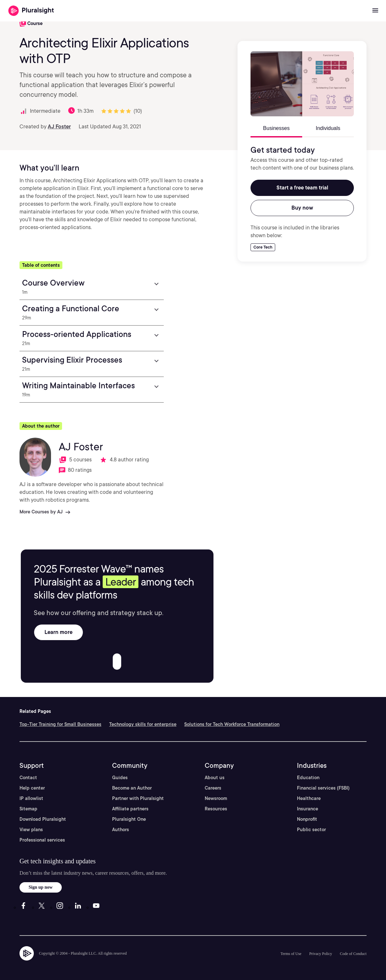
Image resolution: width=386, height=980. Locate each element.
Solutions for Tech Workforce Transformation (232, 724)
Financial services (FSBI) (323, 788)
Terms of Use (291, 954)
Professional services (42, 840)
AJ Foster (59, 127)
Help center (32, 788)
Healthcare (309, 798)
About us (215, 778)
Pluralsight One (129, 819)
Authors (121, 830)
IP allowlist (31, 798)
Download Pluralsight (43, 819)
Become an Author (132, 788)
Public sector (311, 830)
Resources (216, 809)
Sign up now (41, 887)
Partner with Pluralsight (138, 798)
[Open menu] (375, 11)
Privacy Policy (321, 954)
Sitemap (28, 809)
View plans (31, 830)
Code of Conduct (353, 954)
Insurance (308, 809)
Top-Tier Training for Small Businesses (60, 724)
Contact (28, 778)
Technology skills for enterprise (143, 724)
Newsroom (216, 798)
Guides (120, 778)
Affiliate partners (130, 809)
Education (308, 778)
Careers (213, 788)
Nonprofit (307, 819)
